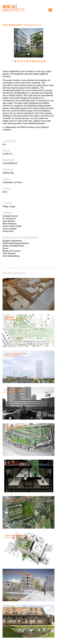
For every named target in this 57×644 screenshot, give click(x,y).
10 (39, 61)
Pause (29, 54)
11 (42, 61)
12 (45, 61)
